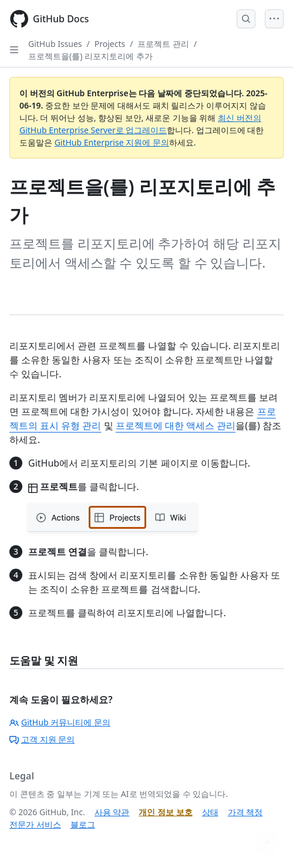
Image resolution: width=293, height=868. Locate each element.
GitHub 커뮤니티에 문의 (60, 722)
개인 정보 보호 (165, 812)
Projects (110, 44)
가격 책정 (245, 812)
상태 (210, 812)
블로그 (83, 824)
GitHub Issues (55, 44)
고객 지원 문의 (42, 739)
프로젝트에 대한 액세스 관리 (176, 425)
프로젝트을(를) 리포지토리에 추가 (90, 56)
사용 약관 (112, 812)
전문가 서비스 (35, 824)
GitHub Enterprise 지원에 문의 (112, 142)
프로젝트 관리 (163, 44)
